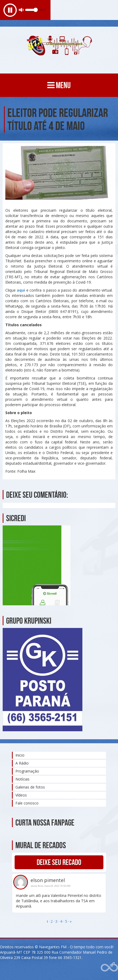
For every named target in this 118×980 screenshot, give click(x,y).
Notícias (22, 779)
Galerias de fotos (30, 787)
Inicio (20, 755)
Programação (27, 771)
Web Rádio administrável (109, 967)
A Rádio (22, 763)
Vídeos (21, 795)
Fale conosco (27, 803)
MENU (59, 85)
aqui (21, 290)
